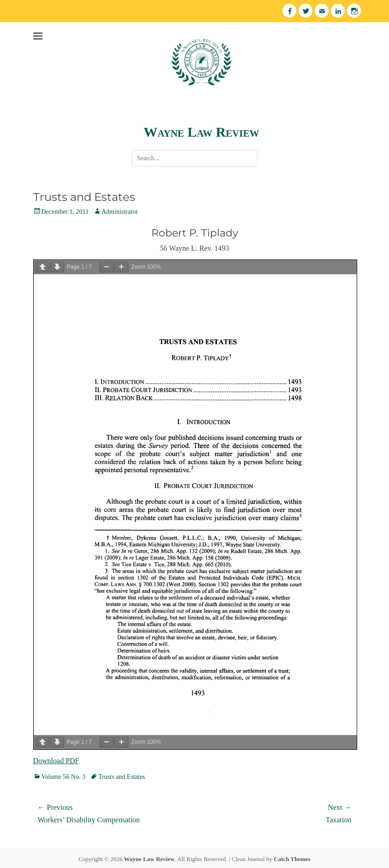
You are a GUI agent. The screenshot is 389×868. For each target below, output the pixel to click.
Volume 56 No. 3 (63, 777)
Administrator (120, 212)
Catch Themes (292, 859)
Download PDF (56, 761)
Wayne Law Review (201, 132)
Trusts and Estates (122, 777)
